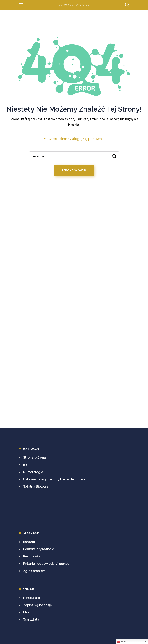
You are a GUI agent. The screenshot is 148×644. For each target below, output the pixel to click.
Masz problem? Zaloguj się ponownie (74, 139)
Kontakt (29, 542)
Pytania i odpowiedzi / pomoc (46, 564)
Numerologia (33, 472)
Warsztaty (31, 619)
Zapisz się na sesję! (38, 605)
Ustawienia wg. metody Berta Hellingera (54, 479)
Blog (27, 612)
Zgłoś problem (34, 571)
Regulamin (31, 556)
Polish (123, 642)
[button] (127, 5)
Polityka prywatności (39, 549)
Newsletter (32, 598)
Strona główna (35, 458)
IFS (25, 465)
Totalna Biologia (36, 486)
